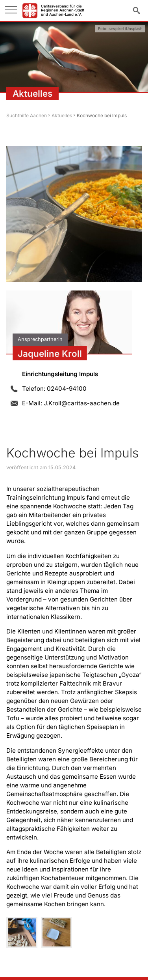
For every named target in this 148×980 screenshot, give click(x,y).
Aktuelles (62, 115)
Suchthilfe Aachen (27, 115)
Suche (137, 10)
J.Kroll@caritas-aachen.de (82, 403)
